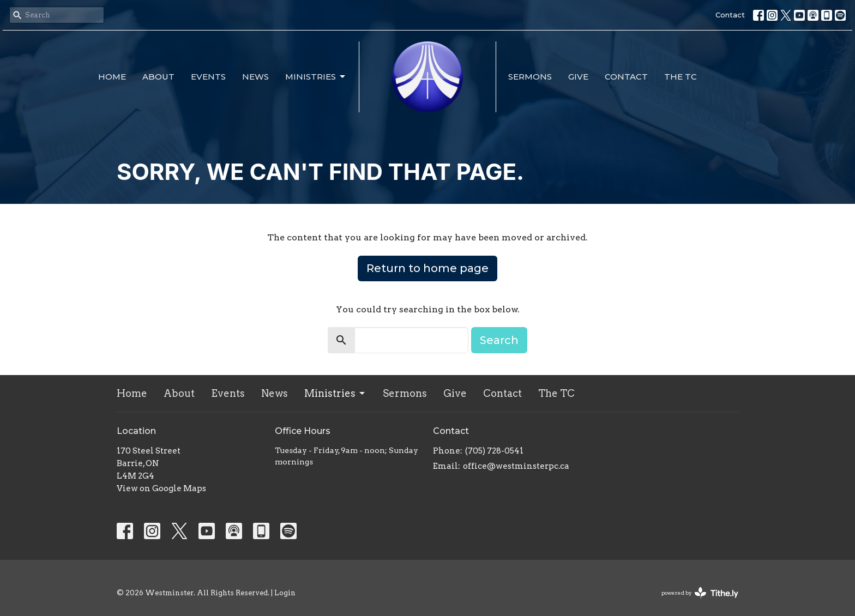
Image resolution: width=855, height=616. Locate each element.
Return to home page (427, 268)
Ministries (316, 77)
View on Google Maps (161, 488)
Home (112, 77)
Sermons (530, 77)
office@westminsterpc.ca (516, 466)
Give (578, 77)
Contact (730, 15)
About (158, 77)
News (255, 77)
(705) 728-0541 (494, 451)
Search (499, 340)
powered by (700, 593)
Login (285, 593)
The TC (681, 77)
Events (208, 77)
